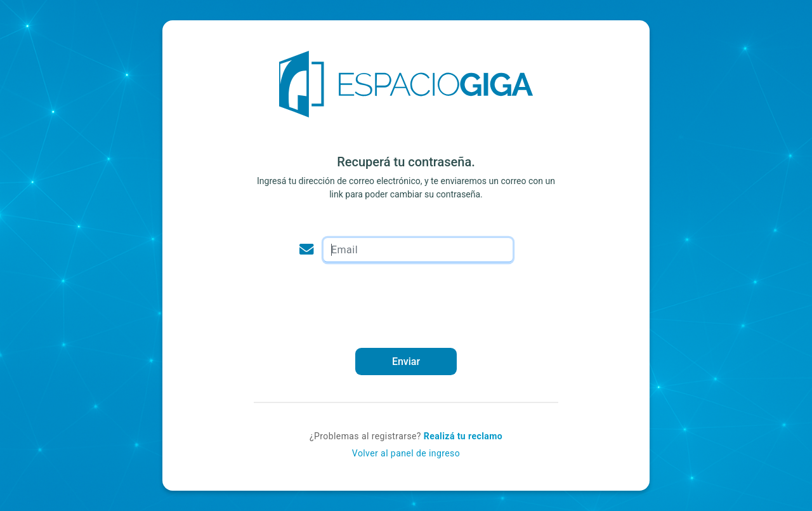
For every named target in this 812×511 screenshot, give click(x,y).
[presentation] (406, 305)
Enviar (406, 362)
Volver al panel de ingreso (406, 453)
